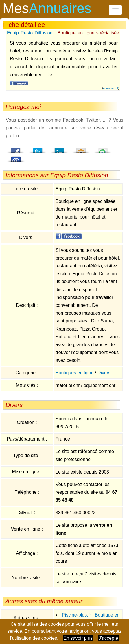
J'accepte (108, 638)
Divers (104, 373)
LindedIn (59, 149)
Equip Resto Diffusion (30, 33)
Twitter (38, 149)
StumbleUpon (103, 149)
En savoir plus (78, 638)
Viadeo (81, 149)
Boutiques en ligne (75, 373)
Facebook (16, 149)
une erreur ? (111, 88)
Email (16, 157)
